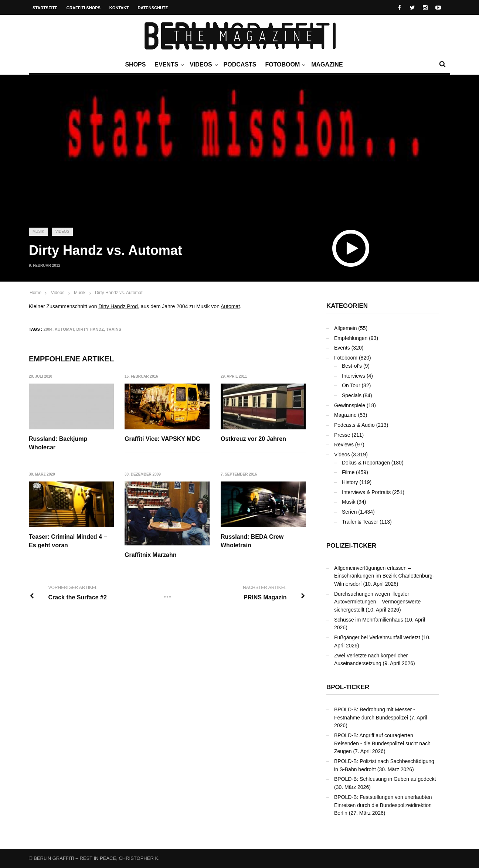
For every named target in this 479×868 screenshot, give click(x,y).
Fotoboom (284, 65)
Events (168, 65)
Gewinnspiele (350, 405)
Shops (135, 64)
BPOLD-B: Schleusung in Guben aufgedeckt (385, 779)
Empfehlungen (351, 338)
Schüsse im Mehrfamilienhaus (369, 620)
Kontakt (119, 8)
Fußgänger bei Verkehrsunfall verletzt (377, 637)
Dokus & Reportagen (366, 463)
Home (35, 293)
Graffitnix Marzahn (150, 555)
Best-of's (352, 366)
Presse (342, 435)
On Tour (351, 385)
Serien (349, 512)
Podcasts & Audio (354, 425)
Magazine (327, 64)
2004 (48, 329)
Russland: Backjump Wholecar (58, 443)
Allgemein (345, 328)
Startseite (45, 8)
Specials (352, 395)
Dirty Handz (90, 329)
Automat (230, 306)
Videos (203, 65)
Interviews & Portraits (366, 492)
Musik (38, 232)
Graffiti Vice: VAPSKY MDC (162, 439)
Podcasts (240, 64)
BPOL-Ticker (348, 687)
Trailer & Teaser (360, 522)
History (350, 482)
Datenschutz (153, 8)
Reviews (344, 445)
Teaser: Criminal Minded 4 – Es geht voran (68, 541)
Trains (114, 329)
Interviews (354, 376)
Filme (348, 472)
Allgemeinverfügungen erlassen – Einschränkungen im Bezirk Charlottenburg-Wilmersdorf (384, 576)
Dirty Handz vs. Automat (119, 293)
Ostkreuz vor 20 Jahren (253, 439)
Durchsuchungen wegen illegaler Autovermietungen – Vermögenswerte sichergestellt (377, 602)
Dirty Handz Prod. (119, 306)
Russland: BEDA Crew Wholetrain (252, 541)
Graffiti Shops (84, 8)
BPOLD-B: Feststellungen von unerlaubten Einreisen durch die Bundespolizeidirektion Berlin (383, 805)
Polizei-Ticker (351, 546)
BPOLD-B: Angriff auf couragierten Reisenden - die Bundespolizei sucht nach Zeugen (382, 743)
